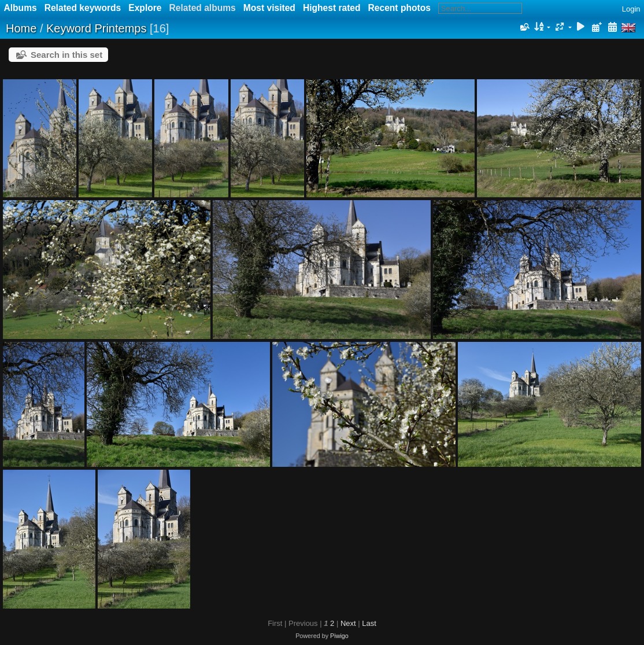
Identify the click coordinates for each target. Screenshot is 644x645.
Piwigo (339, 636)
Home (21, 28)
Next (348, 623)
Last (369, 623)
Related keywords (83, 8)
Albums (21, 8)
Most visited (269, 8)
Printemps (120, 28)
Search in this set (66, 55)
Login (631, 9)
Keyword (69, 28)
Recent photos (399, 8)
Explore (145, 8)
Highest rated (332, 8)
